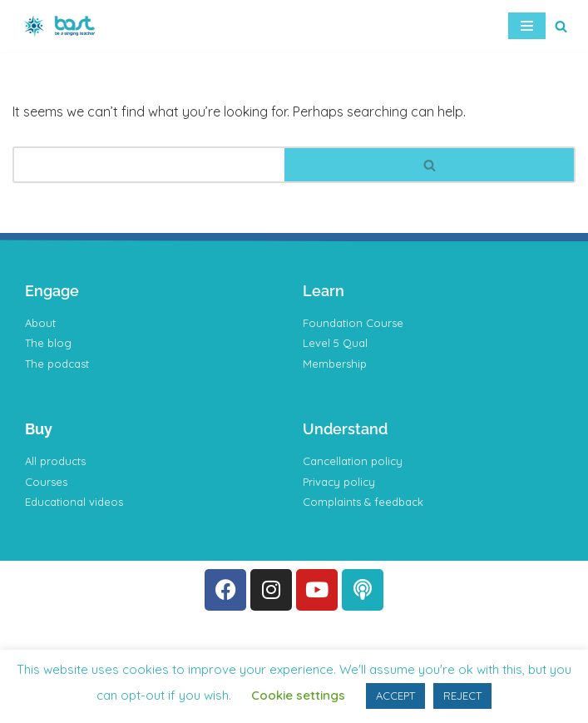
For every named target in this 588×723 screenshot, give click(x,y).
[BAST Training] (62, 26)
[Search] (561, 26)
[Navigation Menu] (527, 26)
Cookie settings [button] (298, 695)
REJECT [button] (462, 696)
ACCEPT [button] (395, 696)
